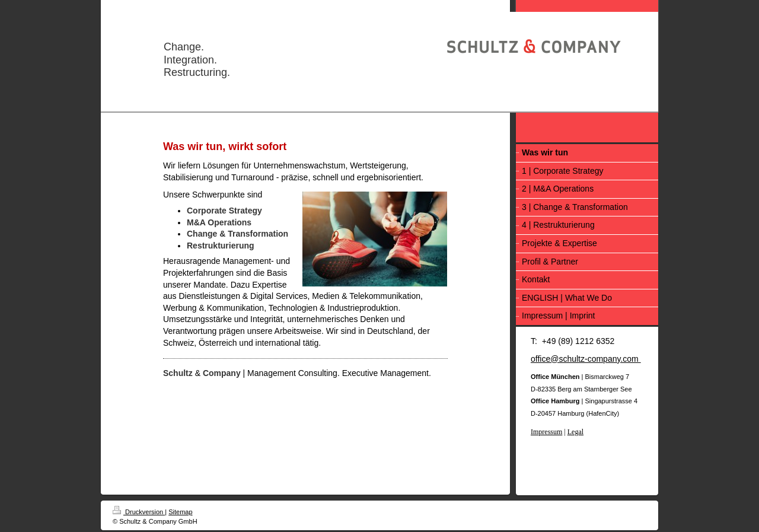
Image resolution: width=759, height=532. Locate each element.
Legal (575, 432)
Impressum (546, 432)
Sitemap (180, 512)
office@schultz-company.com (586, 359)
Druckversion (139, 512)
